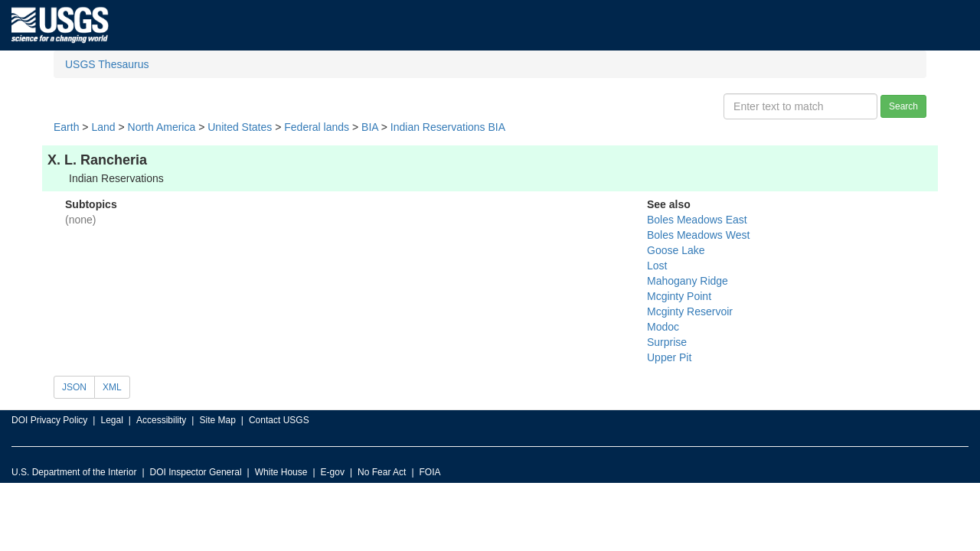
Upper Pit (669, 357)
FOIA (430, 472)
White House (281, 472)
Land (103, 127)
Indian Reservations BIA (448, 127)
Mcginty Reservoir (690, 311)
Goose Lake (676, 250)
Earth (66, 127)
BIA (370, 127)
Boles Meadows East (697, 220)
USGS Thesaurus (107, 64)
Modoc (663, 327)
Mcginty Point (679, 296)
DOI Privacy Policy (49, 420)
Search (903, 106)
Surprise (667, 342)
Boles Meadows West (698, 235)
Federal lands (317, 127)
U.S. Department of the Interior (74, 472)
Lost (657, 266)
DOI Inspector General (196, 472)
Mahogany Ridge (688, 281)
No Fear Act (382, 472)
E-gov (333, 472)
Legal (111, 420)
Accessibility (161, 420)
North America (162, 127)
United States (240, 127)
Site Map (217, 420)
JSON (74, 387)
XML (112, 387)
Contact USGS (279, 420)
